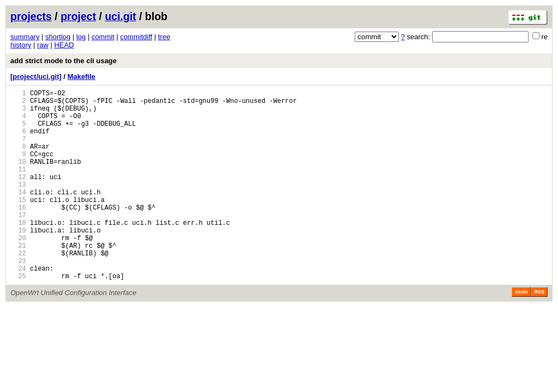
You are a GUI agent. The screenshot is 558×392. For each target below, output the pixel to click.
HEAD (64, 45)
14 (18, 215)
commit (103, 37)
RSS (539, 333)
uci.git (120, 16)
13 (18, 206)
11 (18, 187)
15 (18, 224)
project (78, 16)
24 (18, 307)
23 (18, 298)
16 (18, 233)
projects (31, 16)
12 (18, 196)
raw (43, 45)
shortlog (58, 37)
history (21, 45)
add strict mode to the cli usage (63, 61)
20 (18, 270)
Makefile (81, 76)
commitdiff (136, 37)
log (81, 37)
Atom (521, 333)
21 (18, 280)
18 (18, 252)
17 (18, 243)
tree (164, 37)
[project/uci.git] (36, 76)
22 (18, 289)
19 (18, 261)
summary (25, 37)
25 (18, 317)
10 (18, 178)
